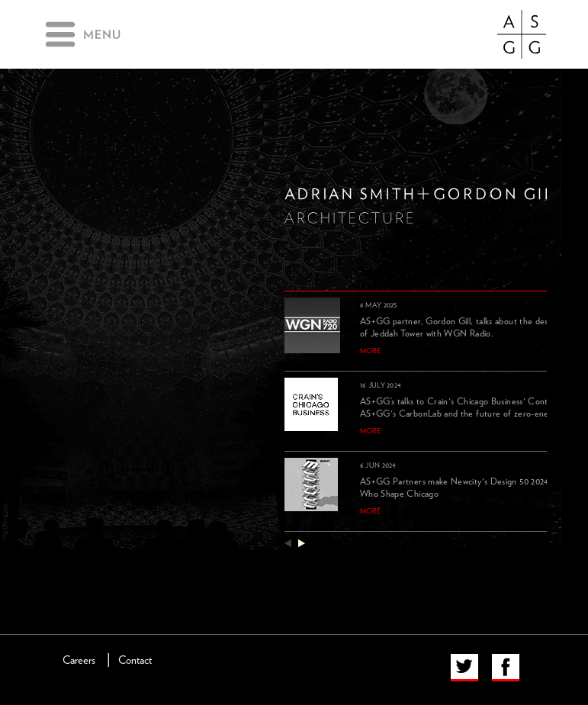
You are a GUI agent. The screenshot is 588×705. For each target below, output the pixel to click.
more (371, 351)
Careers (79, 660)
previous (288, 543)
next (302, 543)
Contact (135, 660)
